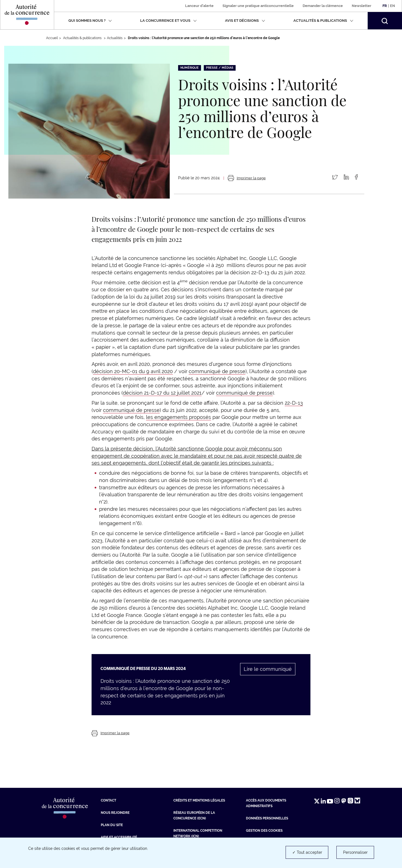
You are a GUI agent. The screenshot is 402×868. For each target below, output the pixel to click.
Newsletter (362, 6)
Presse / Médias (220, 68)
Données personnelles (267, 818)
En (393, 6)
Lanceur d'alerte (199, 6)
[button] (385, 21)
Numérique (190, 68)
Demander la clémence (323, 6)
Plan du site (112, 825)
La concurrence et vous (168, 21)
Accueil (52, 38)
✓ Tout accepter (307, 852)
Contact (108, 800)
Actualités (115, 38)
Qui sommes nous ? (90, 21)
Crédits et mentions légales (199, 800)
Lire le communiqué (268, 669)
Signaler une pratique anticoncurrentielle (258, 6)
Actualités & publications (323, 21)
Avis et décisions (245, 21)
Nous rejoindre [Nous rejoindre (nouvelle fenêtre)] (115, 813)
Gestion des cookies (264, 831)
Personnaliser (355, 852)
